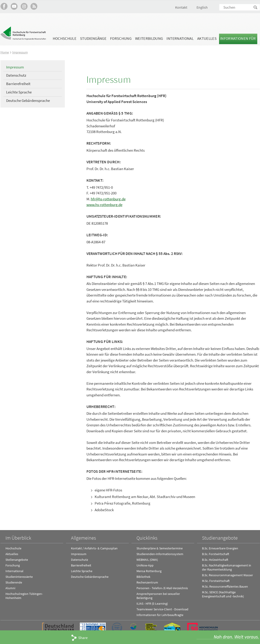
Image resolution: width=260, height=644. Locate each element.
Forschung (121, 38)
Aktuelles (207, 38)
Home (5, 52)
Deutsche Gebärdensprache (28, 101)
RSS (34, 6)
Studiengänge (93, 38)
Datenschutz (16, 75)
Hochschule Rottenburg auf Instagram (24, 6)
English (202, 7)
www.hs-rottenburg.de (104, 205)
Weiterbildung (149, 38)
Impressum (20, 52)
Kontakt (181, 7)
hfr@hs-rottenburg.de (108, 199)
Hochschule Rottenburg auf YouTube (14, 6)
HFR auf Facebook (4, 6)
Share (83, 638)
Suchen (256, 8)
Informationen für (238, 38)
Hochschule (65, 38)
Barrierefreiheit (18, 84)
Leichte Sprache (19, 92)
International (180, 38)
